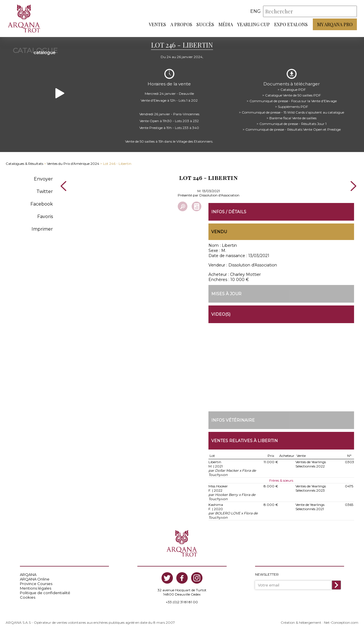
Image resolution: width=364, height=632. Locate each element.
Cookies (28, 597)
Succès (205, 24)
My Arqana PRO (335, 24)
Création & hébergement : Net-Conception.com (319, 622)
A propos (181, 24)
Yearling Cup (254, 24)
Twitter (45, 191)
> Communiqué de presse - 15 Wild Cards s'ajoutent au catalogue (291, 112)
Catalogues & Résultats (24, 164)
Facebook (42, 204)
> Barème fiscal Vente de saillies (291, 118)
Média (226, 24)
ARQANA (28, 574)
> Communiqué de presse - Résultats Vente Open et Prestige (292, 129)
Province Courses (36, 584)
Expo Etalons (291, 24)
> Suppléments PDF (291, 107)
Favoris (45, 217)
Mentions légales (36, 588)
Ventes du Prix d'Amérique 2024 (73, 164)
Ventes (157, 24)
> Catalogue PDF (292, 90)
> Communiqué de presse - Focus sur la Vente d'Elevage (292, 101)
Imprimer (42, 229)
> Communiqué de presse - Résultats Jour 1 (291, 124)
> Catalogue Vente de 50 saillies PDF (291, 95)
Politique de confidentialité (45, 593)
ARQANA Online (35, 579)
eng (256, 11)
